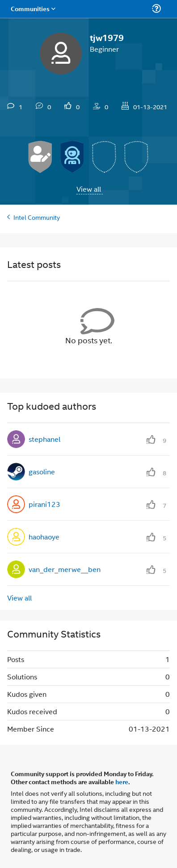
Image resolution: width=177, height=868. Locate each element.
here (122, 782)
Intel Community (37, 217)
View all (89, 189)
